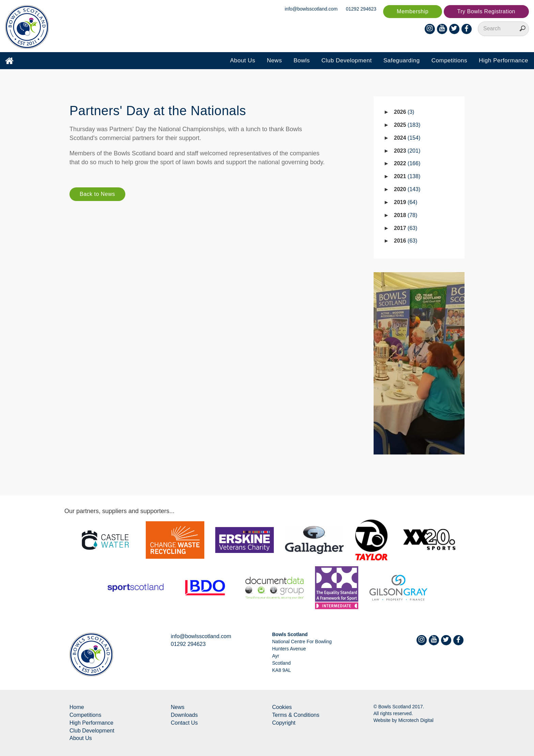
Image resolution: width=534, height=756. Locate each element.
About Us (242, 60)
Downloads (184, 715)
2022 (407, 163)
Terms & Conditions (296, 715)
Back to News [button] (97, 194)
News (274, 60)
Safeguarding (402, 60)
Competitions (449, 60)
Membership (413, 11)
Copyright (284, 723)
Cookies (282, 707)
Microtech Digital (416, 720)
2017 (406, 228)
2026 (404, 112)
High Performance (504, 60)
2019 (406, 202)
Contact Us (184, 723)
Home (77, 707)
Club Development (347, 60)
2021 (407, 176)
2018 (406, 215)
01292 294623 (361, 9)
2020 (407, 189)
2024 (407, 138)
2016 (406, 241)
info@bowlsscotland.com (311, 9)
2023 (407, 151)
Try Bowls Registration (486, 11)
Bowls (302, 60)
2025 (407, 125)
